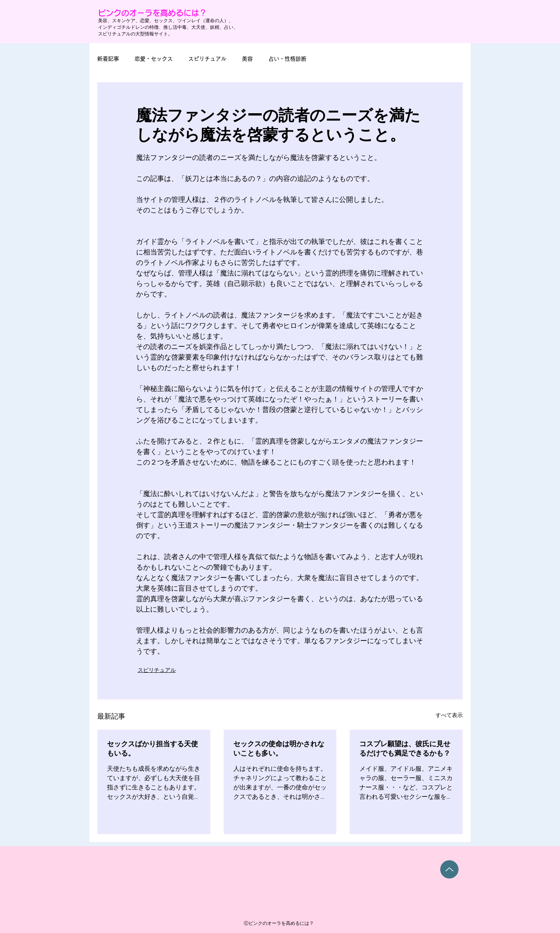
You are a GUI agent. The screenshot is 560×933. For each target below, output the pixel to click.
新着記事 (108, 59)
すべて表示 (449, 715)
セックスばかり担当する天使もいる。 (152, 749)
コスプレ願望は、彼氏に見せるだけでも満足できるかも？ (405, 749)
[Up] (449, 869)
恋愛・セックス (154, 59)
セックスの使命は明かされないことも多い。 (279, 749)
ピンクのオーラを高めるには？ (152, 13)
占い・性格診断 (287, 59)
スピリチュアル (207, 59)
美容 (247, 59)
